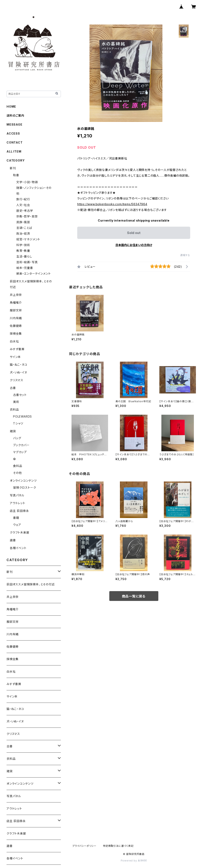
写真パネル (17, 495)
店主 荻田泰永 (19, 511)
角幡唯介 (16, 303)
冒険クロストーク (25, 487)
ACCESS (13, 133)
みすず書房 (17, 349)
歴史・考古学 (25, 211)
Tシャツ (18, 423)
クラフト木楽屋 (20, 532)
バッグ (17, 438)
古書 (13, 388)
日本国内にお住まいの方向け (134, 245)
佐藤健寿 (16, 326)
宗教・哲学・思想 (27, 216)
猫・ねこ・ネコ (19, 365)
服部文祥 (16, 310)
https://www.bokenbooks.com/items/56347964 (112, 204)
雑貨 (13, 431)
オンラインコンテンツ (23, 481)
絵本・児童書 (25, 268)
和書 (16, 175)
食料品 (18, 466)
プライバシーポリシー (84, 846)
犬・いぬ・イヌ (18, 372)
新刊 (13, 168)
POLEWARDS (22, 416)
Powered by (134, 861)
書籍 (16, 518)
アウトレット (18, 503)
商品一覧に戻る (134, 596)
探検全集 (16, 334)
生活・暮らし (24, 256)
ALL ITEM (14, 151)
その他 (17, 473)
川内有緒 (16, 318)
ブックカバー (21, 445)
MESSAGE (15, 124)
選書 (13, 540)
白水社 (14, 341)
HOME (11, 106)
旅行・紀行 (23, 199)
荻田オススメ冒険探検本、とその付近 (31, 584)
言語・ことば (24, 228)
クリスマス (17, 380)
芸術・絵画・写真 (27, 262)
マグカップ (20, 452)
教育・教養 (23, 251)
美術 (16, 402)
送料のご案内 (15, 115)
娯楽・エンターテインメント (34, 274)
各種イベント (18, 548)
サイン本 (15, 357)
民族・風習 (23, 222)
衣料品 (14, 409)
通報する (185, 255)
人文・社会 (23, 205)
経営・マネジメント (28, 239)
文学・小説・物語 (27, 182)
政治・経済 (23, 233)
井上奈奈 (16, 295)
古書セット (20, 395)
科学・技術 (23, 245)
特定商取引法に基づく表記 (118, 846)
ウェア (17, 525)
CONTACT (15, 142)
